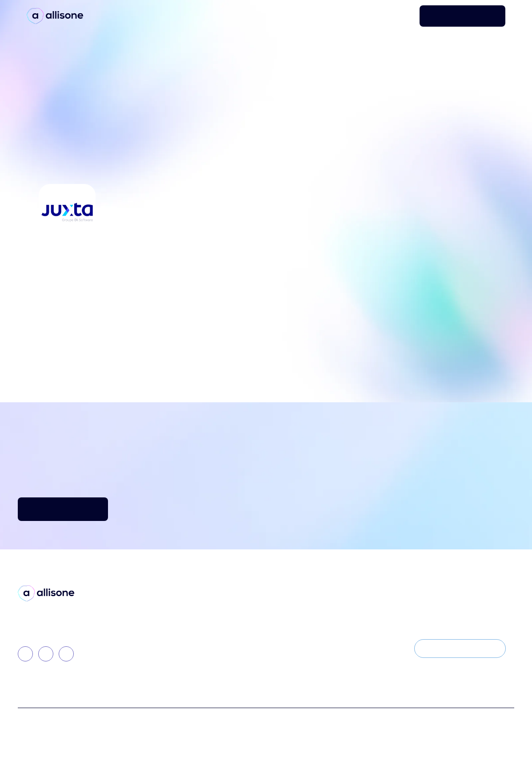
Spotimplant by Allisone (168, 634)
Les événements (345, 649)
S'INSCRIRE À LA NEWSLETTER (460, 648)
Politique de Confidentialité (255, 726)
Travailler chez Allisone (355, 619)
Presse (236, 619)
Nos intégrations (158, 664)
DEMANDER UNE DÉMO (462, 16)
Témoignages (248, 634)
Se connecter (393, 16)
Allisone (144, 619)
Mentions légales (336, 726)
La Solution (149, 604)
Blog (233, 604)
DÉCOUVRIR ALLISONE (63, 509)
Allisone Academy (159, 649)
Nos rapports (246, 649)
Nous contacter (344, 634)
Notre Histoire (341, 604)
